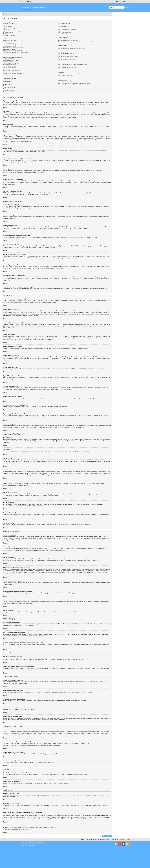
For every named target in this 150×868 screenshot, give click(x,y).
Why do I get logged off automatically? (11, 34)
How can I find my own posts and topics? (67, 59)
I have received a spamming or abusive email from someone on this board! (75, 42)
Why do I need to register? (9, 24)
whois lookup (6, 816)
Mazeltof (31, 844)
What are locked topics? (8, 90)
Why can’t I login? (7, 29)
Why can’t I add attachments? (10, 68)
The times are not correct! (9, 43)
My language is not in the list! (9, 46)
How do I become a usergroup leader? (67, 29)
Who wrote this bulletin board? (65, 80)
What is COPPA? (7, 25)
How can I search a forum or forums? (66, 53)
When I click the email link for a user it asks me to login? (16, 52)
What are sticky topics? (8, 89)
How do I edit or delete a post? (10, 59)
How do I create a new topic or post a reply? (13, 57)
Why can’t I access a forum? (9, 66)
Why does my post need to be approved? (12, 73)
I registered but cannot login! (9, 28)
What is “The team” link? (63, 34)
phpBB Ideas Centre (71, 805)
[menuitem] (29, 2)
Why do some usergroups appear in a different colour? (70, 31)
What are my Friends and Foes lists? (66, 47)
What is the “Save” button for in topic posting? (13, 72)
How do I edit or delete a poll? (10, 65)
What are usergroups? (63, 26)
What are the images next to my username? (13, 48)
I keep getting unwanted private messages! (68, 40)
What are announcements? (9, 87)
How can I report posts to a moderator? (12, 71)
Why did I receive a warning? (9, 69)
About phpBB (6, 797)
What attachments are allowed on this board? (68, 74)
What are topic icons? (8, 92)
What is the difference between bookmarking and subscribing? (72, 64)
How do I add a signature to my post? (11, 60)
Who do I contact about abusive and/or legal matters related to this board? (75, 83)
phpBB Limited (45, 795)
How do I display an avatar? (9, 49)
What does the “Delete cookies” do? (11, 35)
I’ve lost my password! (8, 32)
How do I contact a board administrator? (67, 85)
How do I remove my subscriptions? (66, 69)
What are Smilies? (7, 83)
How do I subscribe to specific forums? (67, 67)
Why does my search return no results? (67, 55)
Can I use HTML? (7, 81)
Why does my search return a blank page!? (68, 56)
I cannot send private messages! (65, 39)
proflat (25, 844)
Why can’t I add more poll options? (11, 63)
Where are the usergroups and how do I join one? (69, 28)
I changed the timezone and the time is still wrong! (14, 45)
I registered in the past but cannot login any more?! (14, 31)
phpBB (50, 248)
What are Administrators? (64, 24)
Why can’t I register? (7, 26)
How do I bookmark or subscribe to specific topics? (70, 66)
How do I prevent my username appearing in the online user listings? (19, 42)
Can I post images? (7, 84)
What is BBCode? (7, 80)
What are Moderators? (63, 25)
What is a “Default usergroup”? (65, 32)
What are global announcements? (10, 86)
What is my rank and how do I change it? (12, 51)
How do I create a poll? (8, 62)
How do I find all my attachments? (66, 75)
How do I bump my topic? (9, 75)
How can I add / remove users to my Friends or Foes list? (71, 48)
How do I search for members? (65, 58)
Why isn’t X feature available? (65, 82)
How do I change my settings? (10, 40)
